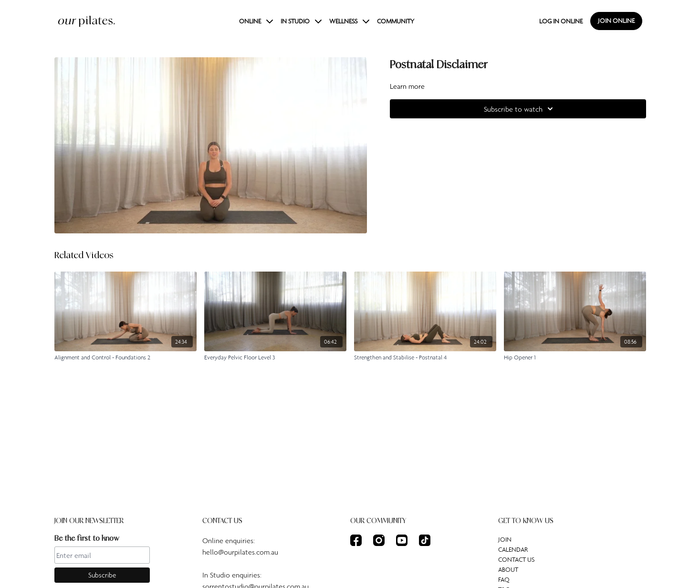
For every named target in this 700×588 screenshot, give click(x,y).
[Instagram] (379, 540)
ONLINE (256, 21)
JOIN (505, 539)
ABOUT (508, 569)
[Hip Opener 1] (575, 357)
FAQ (504, 579)
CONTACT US (516, 559)
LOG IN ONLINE (561, 21)
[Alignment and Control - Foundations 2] (125, 357)
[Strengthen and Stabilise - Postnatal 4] (425, 357)
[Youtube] (402, 540)
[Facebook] (356, 540)
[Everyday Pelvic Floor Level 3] (275, 357)
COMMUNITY (396, 21)
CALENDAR (513, 549)
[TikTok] (425, 540)
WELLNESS (349, 21)
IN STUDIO (301, 21)
